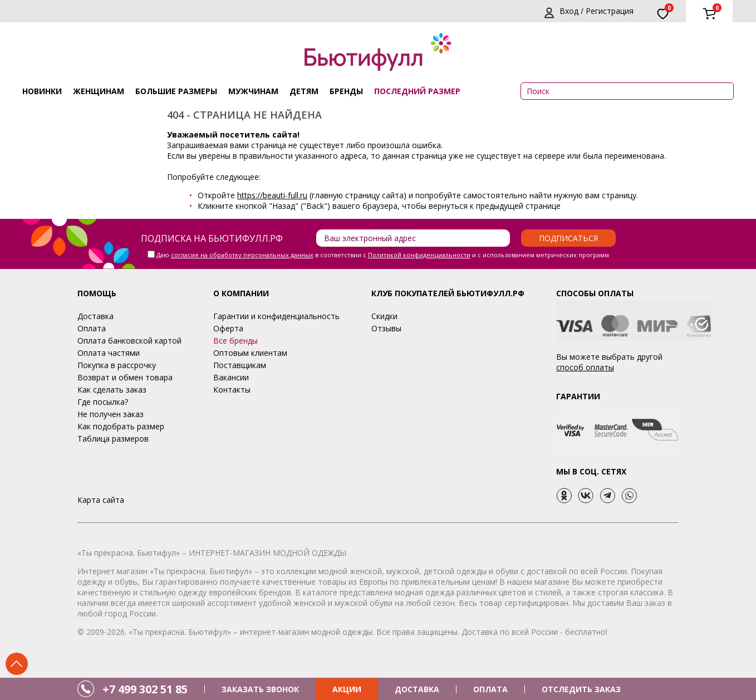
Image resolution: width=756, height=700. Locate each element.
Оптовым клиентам (250, 353)
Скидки (384, 316)
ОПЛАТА (490, 689)
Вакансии (231, 377)
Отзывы (386, 328)
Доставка (95, 316)
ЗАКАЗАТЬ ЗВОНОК (260, 689)
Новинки (42, 91)
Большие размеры (176, 91)
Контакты (232, 390)
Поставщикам (240, 365)
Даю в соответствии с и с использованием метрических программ (383, 255)
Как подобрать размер (121, 426)
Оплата (92, 328)
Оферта (228, 328)
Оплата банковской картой (129, 341)
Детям (304, 91)
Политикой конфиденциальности (419, 255)
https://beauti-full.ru (272, 195)
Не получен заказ (111, 414)
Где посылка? (103, 402)
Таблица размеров (113, 439)
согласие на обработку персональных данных (242, 255)
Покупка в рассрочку (117, 365)
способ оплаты (585, 367)
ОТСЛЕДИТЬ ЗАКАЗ (581, 689)
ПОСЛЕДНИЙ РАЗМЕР (417, 91)
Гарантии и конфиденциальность (276, 316)
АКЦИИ (347, 689)
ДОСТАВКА (417, 689)
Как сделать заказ (112, 390)
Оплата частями (109, 353)
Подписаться (568, 238)
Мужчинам (253, 91)
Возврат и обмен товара (125, 377)
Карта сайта (101, 500)
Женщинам (99, 91)
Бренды (346, 91)
